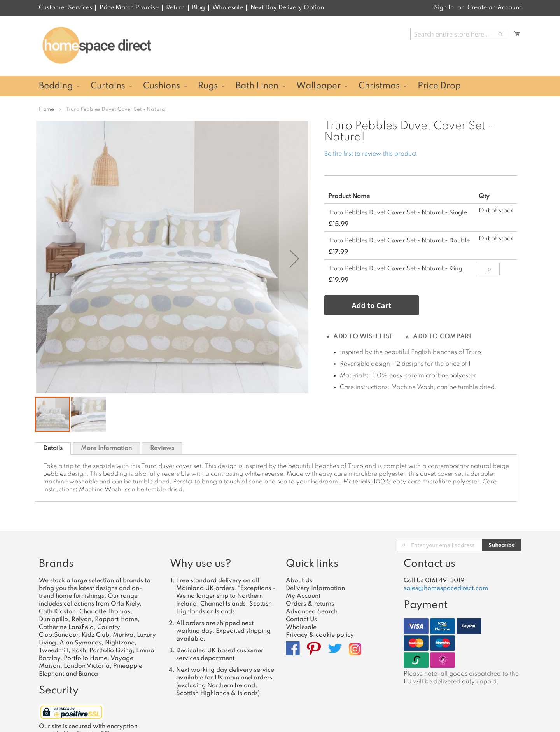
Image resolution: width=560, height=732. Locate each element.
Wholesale (228, 8)
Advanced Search (312, 612)
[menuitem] (58, 86)
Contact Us (301, 620)
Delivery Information (315, 588)
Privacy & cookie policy (320, 635)
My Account (303, 596)
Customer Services (66, 8)
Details (53, 448)
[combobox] (459, 34)
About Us (299, 581)
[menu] (280, 86)
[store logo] (97, 46)
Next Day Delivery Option (287, 8)
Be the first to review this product (371, 154)
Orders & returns (310, 604)
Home (46, 109)
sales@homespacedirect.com (446, 588)
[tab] (53, 448)
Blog (199, 8)
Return (175, 8)
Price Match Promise (129, 8)
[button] (294, 258)
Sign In (444, 8)
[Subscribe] (502, 545)
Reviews (162, 448)
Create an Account (494, 8)
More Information (106, 448)
